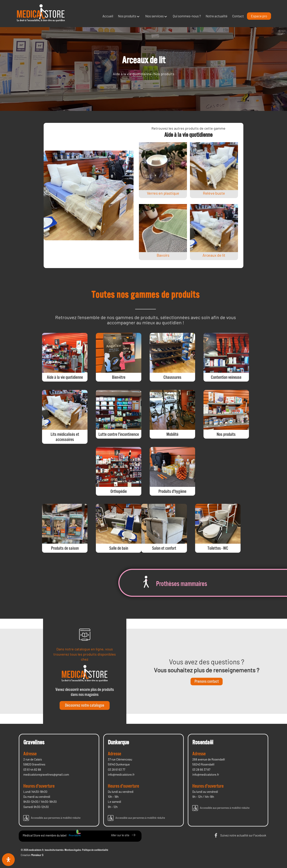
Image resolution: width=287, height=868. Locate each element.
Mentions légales (73, 850)
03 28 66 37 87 (201, 769)
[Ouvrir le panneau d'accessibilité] (8, 860)
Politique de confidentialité (95, 850)
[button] (138, 17)
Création (32, 855)
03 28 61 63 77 (116, 769)
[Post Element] (163, 170)
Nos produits (164, 74)
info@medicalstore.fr (121, 774)
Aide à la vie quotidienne (132, 74)
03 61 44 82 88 (32, 769)
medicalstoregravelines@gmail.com (46, 774)
